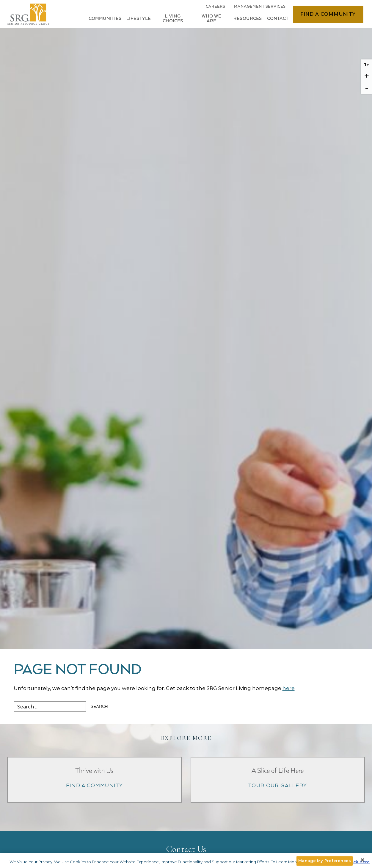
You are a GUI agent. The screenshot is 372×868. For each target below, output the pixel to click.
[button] (137, 20)
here (289, 688)
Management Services (260, 7)
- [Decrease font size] (367, 88)
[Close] (362, 860)
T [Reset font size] (366, 65)
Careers (215, 8)
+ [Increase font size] (367, 76)
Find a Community (328, 14)
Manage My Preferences (325, 861)
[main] (186, 687)
